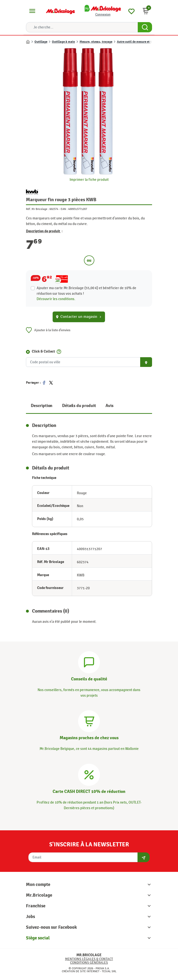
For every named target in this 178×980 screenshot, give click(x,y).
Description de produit (44, 231)
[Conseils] (89, 661)
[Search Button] (145, 27)
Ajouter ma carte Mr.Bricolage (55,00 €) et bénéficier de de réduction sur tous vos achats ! (86, 291)
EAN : (64, 209)
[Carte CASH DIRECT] (89, 774)
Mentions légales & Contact (89, 959)
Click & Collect (43, 351)
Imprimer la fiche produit (89, 180)
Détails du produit (79, 406)
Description (42, 406)
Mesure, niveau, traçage (96, 42)
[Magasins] (89, 720)
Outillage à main (63, 42)
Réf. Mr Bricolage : (37, 209)
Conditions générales (89, 963)
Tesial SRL (109, 971)
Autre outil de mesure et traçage (139, 42)
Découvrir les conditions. (56, 299)
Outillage (41, 42)
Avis (109, 406)
